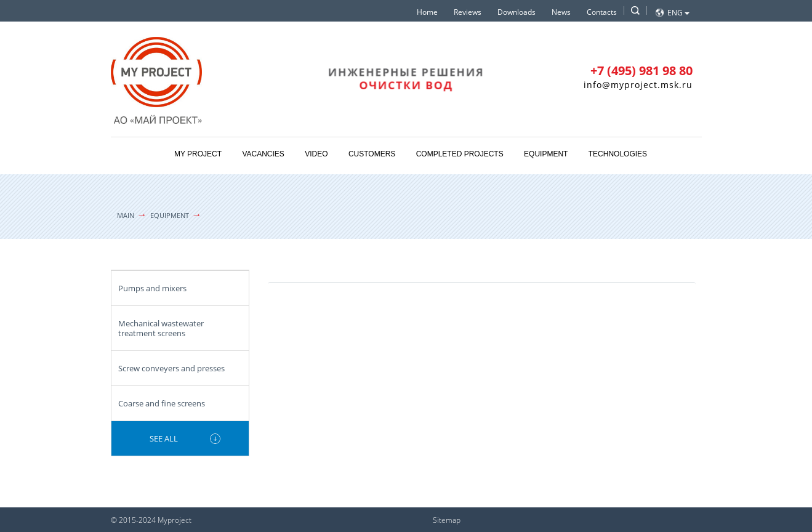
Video (316, 154)
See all (164, 438)
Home (427, 12)
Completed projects (460, 154)
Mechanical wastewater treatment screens (161, 328)
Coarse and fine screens (162, 403)
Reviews (468, 12)
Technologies (618, 154)
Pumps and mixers (152, 288)
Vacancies (263, 154)
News (561, 12)
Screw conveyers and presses (171, 368)
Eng (678, 13)
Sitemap (447, 520)
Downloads (517, 12)
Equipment (546, 154)
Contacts (602, 12)
